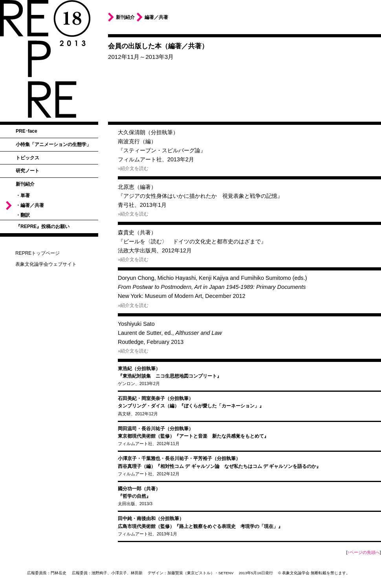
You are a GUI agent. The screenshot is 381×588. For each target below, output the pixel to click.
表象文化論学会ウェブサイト (46, 264)
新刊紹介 (25, 184)
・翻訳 (23, 215)
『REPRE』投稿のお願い (43, 226)
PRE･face (27, 131)
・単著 (23, 195)
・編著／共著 (30, 205)
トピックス (27, 158)
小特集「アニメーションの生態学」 (53, 144)
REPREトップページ (38, 253)
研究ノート (27, 171)
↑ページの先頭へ (364, 552)
